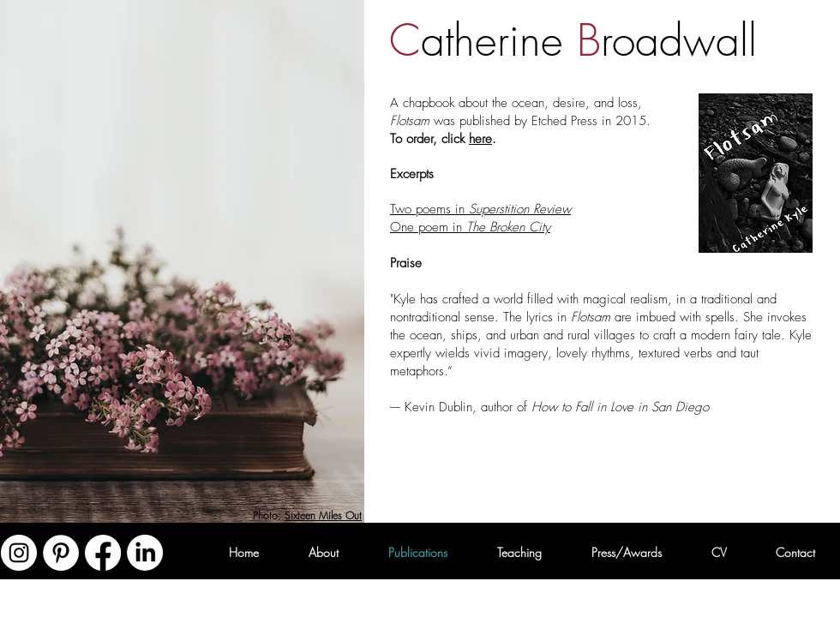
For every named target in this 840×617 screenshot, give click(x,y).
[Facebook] (103, 553)
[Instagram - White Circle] (19, 553)
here (480, 139)
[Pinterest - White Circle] (61, 553)
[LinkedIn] (145, 553)
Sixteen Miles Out (323, 515)
